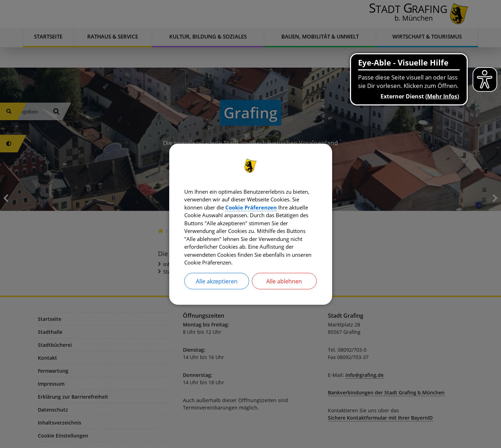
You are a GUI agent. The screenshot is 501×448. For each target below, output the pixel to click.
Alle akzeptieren (217, 284)
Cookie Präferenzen (289, 206)
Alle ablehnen (284, 284)
